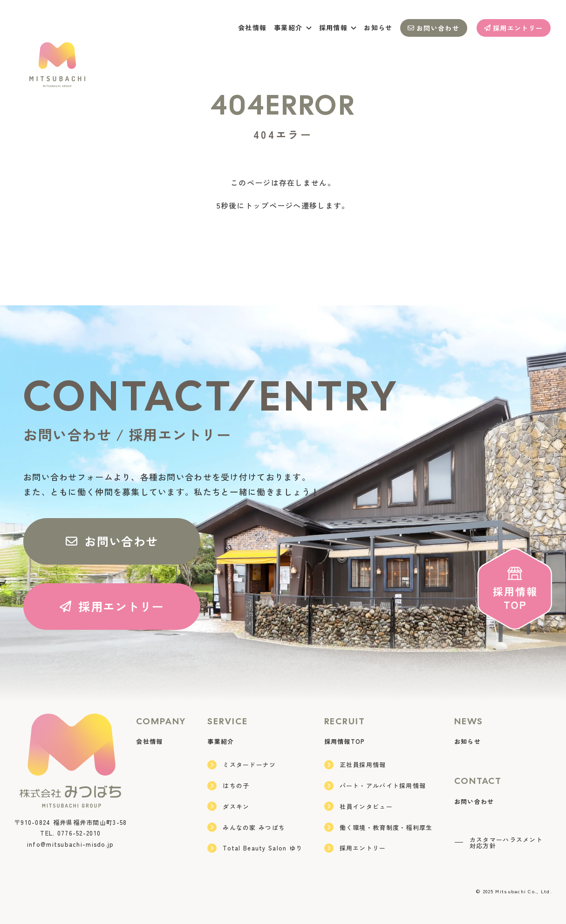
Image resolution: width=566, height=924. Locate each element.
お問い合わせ (433, 28)
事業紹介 (221, 741)
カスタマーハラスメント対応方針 (498, 843)
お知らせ (378, 27)
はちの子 (228, 786)
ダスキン (228, 806)
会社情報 (252, 27)
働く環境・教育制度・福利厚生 (378, 827)
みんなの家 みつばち (246, 827)
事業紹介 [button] (293, 27)
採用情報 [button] (338, 27)
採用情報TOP (345, 741)
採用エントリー (513, 28)
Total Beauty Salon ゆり (255, 848)
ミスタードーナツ (242, 765)
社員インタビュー (358, 806)
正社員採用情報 (355, 765)
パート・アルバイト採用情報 (375, 786)
